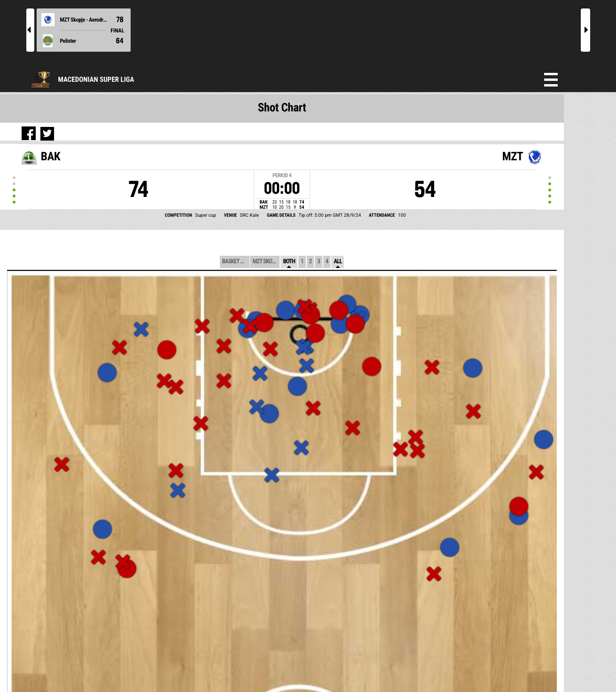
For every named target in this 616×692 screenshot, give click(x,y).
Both (289, 262)
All (338, 262)
